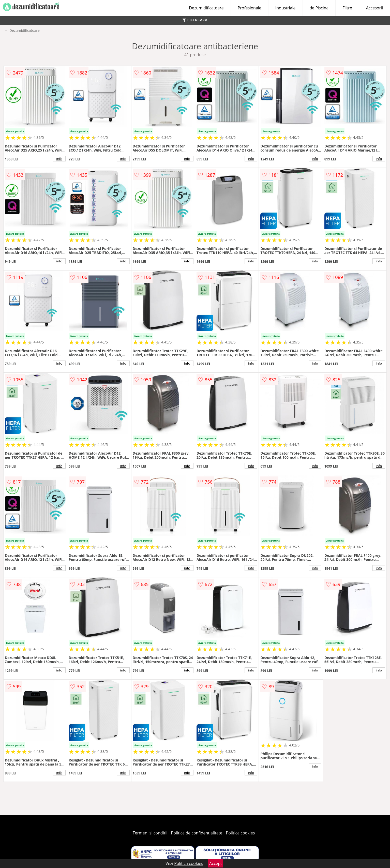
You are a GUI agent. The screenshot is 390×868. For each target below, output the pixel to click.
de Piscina (319, 8)
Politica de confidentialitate (197, 833)
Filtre (347, 8)
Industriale (286, 8)
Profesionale (250, 8)
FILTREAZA (195, 20)
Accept (216, 863)
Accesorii (374, 8)
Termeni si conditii (150, 833)
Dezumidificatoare (206, 8)
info (59, 159)
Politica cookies (241, 833)
